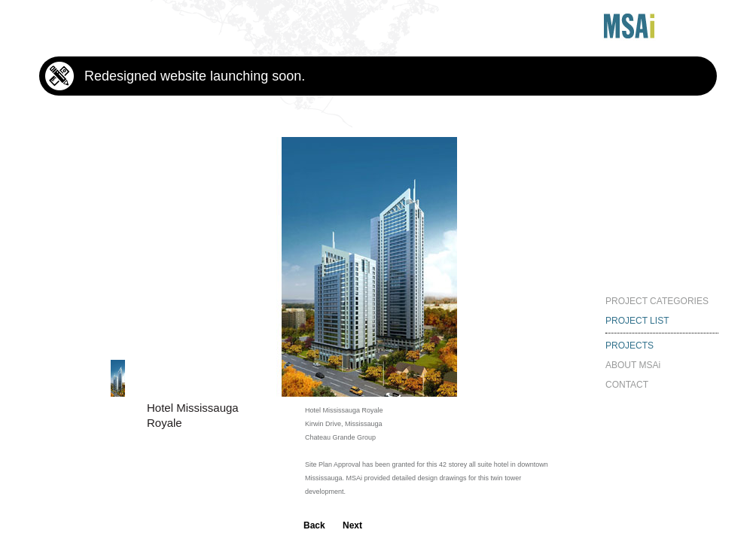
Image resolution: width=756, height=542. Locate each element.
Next (352, 525)
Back (314, 525)
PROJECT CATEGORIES (657, 301)
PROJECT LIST (637, 321)
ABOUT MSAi (633, 365)
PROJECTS (629, 346)
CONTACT (627, 385)
